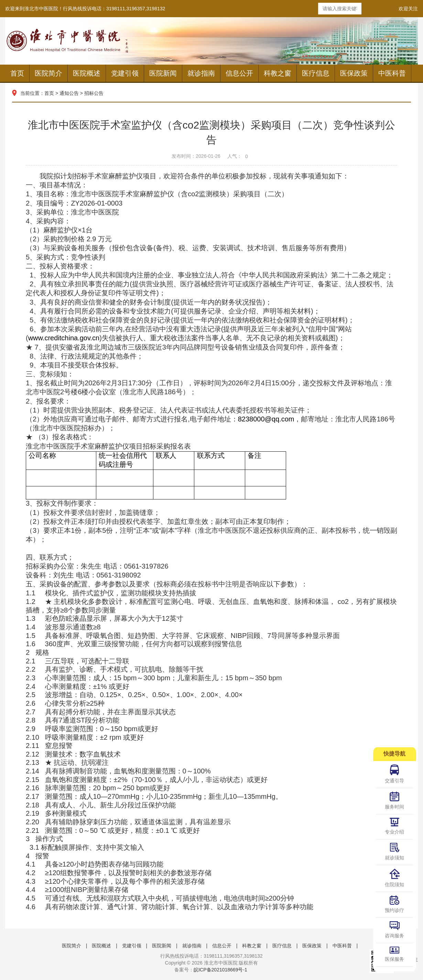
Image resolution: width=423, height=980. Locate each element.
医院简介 (48, 73)
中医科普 (392, 73)
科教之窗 (278, 73)
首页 (17, 73)
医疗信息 (316, 73)
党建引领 (125, 73)
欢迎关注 (408, 9)
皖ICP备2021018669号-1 (220, 970)
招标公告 (94, 93)
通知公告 (69, 93)
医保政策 (354, 73)
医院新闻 (163, 73)
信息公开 (239, 73)
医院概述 (87, 73)
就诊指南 (201, 73)
